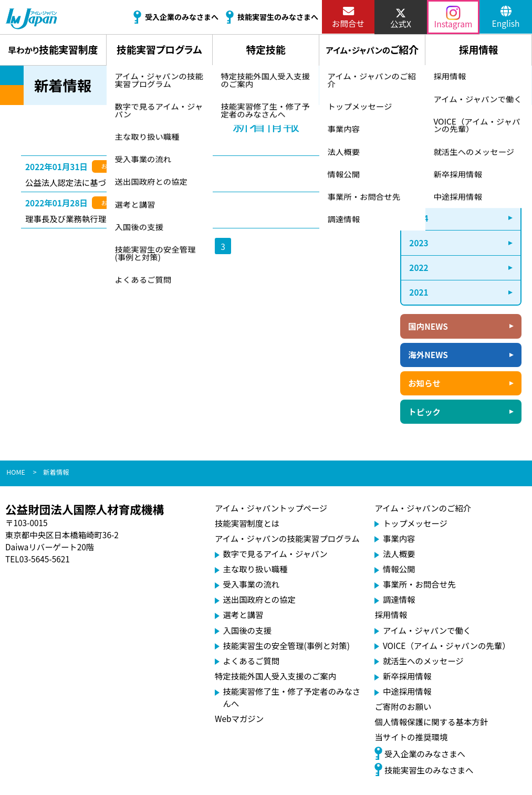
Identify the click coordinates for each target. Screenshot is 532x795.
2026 (419, 168)
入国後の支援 (247, 630)
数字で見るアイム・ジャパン (275, 553)
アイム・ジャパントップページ (271, 508)
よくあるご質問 (251, 661)
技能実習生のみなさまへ (424, 769)
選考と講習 (243, 614)
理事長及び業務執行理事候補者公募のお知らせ (110, 218)
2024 (419, 218)
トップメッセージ (415, 523)
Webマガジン (239, 718)
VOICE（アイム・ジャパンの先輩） (447, 645)
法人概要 (399, 553)
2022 (419, 267)
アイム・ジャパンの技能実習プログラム (287, 538)
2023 (419, 243)
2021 (419, 292)
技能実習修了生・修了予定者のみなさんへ (291, 697)
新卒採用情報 (407, 676)
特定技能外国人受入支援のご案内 (275, 676)
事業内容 (399, 538)
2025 (419, 193)
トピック (424, 412)
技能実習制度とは (247, 523)
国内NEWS (428, 326)
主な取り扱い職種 (255, 569)
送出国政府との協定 (259, 599)
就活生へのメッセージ (423, 661)
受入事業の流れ (251, 584)
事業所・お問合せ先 (419, 584)
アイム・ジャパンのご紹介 (423, 508)
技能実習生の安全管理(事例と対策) (286, 645)
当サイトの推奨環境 (411, 737)
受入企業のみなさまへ (420, 753)
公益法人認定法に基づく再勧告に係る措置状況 (110, 182)
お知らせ (424, 383)
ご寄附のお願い (403, 706)
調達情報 (399, 599)
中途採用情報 (407, 691)
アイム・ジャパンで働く (427, 630)
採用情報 (391, 614)
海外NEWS (428, 354)
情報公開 (399, 569)
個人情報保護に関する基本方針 (431, 721)
